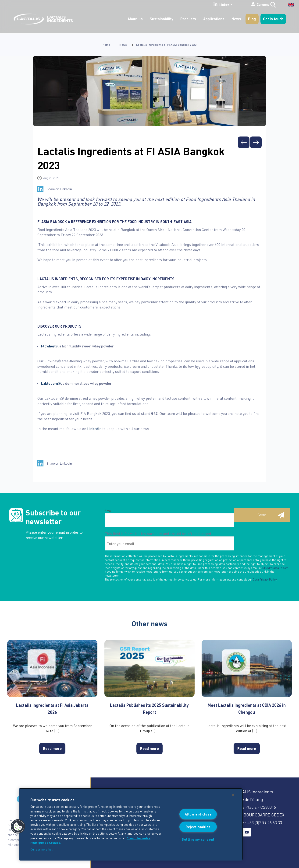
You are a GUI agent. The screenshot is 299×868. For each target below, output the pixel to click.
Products (188, 19)
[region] (131, 824)
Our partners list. (42, 849)
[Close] (233, 795)
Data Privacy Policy (265, 579)
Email (109, 511)
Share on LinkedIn (59, 189)
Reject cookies (198, 827)
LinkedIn (205, 4)
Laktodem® (51, 383)
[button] (18, 826)
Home (106, 45)
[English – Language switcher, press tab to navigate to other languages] (288, 6)
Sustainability (162, 19)
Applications (214, 19)
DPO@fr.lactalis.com (275, 568)
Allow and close (198, 814)
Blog (252, 19)
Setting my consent (198, 839)
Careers (246, 4)
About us (135, 19)
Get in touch (273, 19)
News (236, 19)
